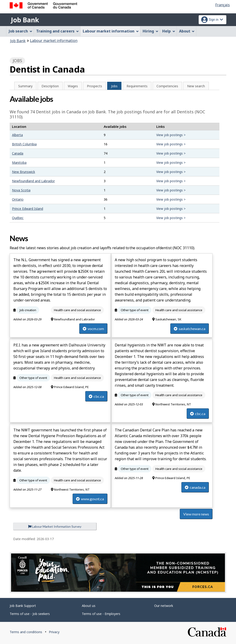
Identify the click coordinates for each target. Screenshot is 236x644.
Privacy (54, 632)
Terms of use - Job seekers (30, 614)
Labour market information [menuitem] (111, 31)
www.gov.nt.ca (90, 499)
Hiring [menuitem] (150, 31)
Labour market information (54, 41)
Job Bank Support (23, 606)
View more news (196, 514)
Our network (164, 606)
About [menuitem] (187, 31)
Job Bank (25, 20)
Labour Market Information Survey (55, 526)
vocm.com (93, 329)
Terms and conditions (26, 632)
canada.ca (195, 487)
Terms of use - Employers (101, 614)
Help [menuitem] (169, 31)
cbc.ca (96, 396)
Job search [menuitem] (21, 31)
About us (89, 606)
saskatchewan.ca (190, 329)
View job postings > (171, 135)
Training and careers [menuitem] (58, 31)
